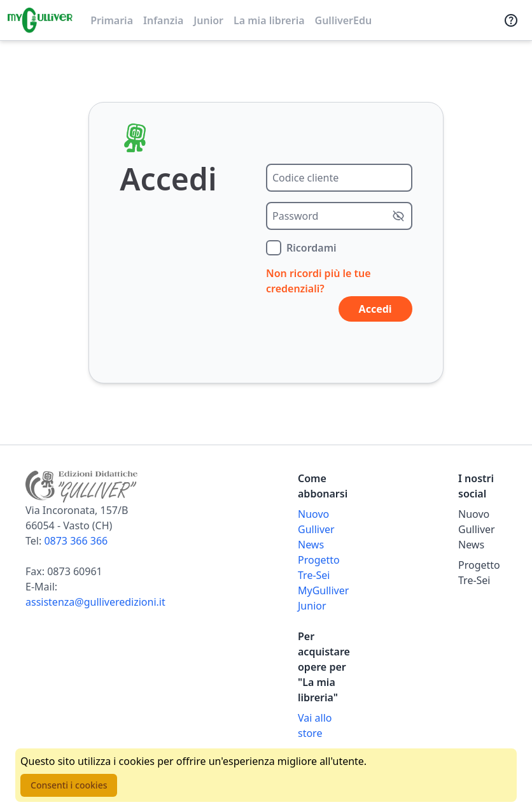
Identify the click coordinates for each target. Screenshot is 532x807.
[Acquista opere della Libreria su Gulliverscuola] (322, 725)
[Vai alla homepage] (40, 20)
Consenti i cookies (69, 785)
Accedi (375, 309)
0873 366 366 (76, 541)
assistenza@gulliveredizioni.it (95, 602)
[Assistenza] (511, 20)
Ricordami (311, 248)
